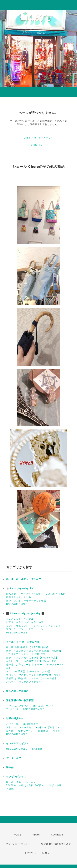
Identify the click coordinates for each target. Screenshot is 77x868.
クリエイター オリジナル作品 (23, 642)
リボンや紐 (55, 785)
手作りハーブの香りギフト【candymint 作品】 (34, 675)
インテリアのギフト (17, 744)
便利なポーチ (26, 731)
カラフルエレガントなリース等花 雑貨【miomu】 (34, 651)
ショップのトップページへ (38, 138)
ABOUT (36, 835)
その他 (10, 789)
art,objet (37, 749)
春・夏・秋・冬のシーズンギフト (25, 579)
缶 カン (31, 782)
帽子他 (56, 731)
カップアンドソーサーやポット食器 (26, 601)
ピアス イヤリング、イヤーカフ (25, 622)
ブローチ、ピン (15, 629)
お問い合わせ (38, 145)
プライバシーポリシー (18, 844)
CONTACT (57, 835)
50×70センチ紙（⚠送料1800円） (25, 785)
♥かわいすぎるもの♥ (47, 727)
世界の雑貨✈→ (15, 718)
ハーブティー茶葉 (31, 594)
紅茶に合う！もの (56, 594)
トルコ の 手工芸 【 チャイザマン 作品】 (30, 672)
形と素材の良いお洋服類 (20, 700)
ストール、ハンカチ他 (19, 727)
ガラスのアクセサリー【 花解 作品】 (27, 654)
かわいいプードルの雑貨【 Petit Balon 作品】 (32, 661)
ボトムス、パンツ (43, 706)
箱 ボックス (14, 782)
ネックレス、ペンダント (47, 626)
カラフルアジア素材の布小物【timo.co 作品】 (32, 658)
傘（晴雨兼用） (32, 724)
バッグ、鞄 (12, 724)
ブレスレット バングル (20, 619)
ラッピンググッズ (16, 777)
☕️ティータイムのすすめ (20, 588)
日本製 (10, 731)
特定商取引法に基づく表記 (56, 844)
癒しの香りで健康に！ (19, 691)
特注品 (10, 767)
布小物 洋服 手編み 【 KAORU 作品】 (28, 647)
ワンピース (12, 709)
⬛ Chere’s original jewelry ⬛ (25, 613)
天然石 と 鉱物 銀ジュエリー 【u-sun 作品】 (32, 678)
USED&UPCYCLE (17, 604)
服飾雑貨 (43, 731)
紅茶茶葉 (11, 594)
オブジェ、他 (36, 629)
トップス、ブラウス (17, 706)
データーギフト (15, 758)
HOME (17, 835)
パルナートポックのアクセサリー (25, 682)
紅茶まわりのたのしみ (19, 597)
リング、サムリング (17, 626)
